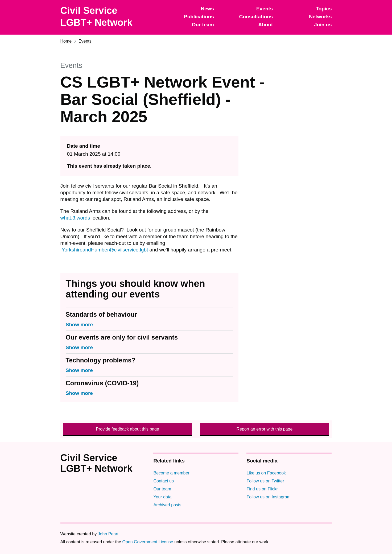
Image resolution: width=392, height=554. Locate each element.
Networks (320, 17)
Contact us (163, 481)
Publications (199, 17)
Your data (162, 497)
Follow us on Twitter (265, 481)
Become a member (171, 473)
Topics (324, 9)
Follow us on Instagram (268, 497)
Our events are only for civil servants (122, 337)
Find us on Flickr (262, 489)
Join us (323, 25)
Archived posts (167, 505)
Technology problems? (101, 360)
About (265, 25)
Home (66, 41)
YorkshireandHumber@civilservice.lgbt (105, 250)
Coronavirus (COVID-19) (102, 383)
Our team (203, 25)
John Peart (108, 534)
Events (265, 9)
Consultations (256, 17)
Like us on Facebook (266, 473)
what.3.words (75, 218)
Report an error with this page (265, 429)
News (207, 9)
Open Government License (148, 542)
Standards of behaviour (101, 314)
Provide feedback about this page (127, 429)
